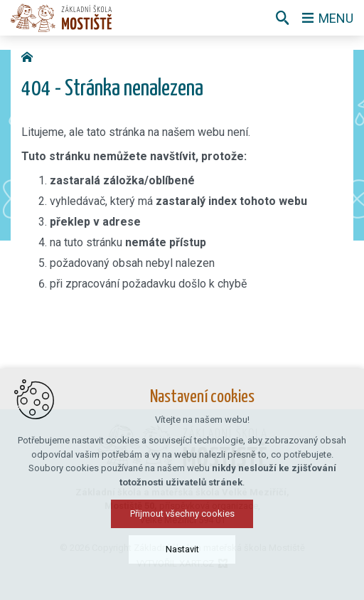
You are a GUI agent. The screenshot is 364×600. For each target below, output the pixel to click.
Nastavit (182, 575)
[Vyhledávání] (282, 18)
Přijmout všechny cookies (182, 540)
